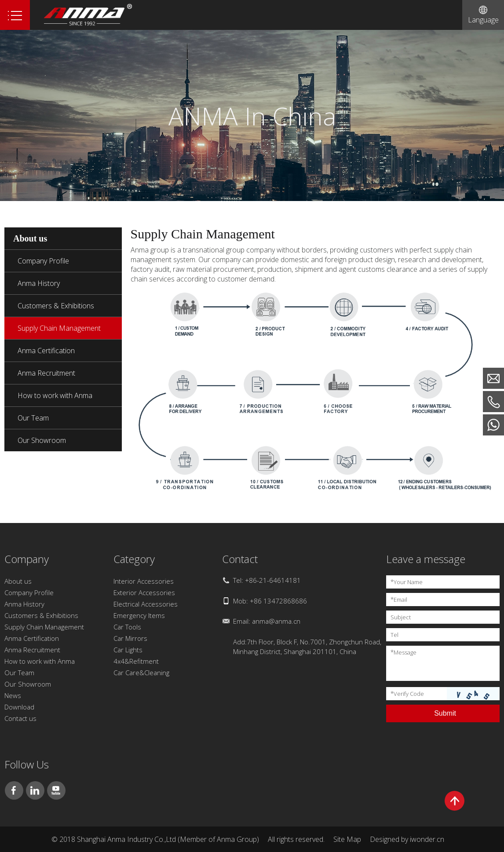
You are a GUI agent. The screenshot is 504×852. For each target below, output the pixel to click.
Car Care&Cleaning (141, 673)
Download (19, 707)
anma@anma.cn (276, 621)
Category (134, 559)
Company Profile (43, 261)
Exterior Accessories (144, 592)
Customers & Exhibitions (56, 306)
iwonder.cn (427, 839)
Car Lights (128, 650)
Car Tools (127, 627)
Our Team (33, 418)
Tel (394, 635)
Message (404, 652)
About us (18, 581)
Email (399, 599)
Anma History (39, 283)
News (13, 695)
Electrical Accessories (146, 604)
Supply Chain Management (59, 328)
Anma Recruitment (46, 373)
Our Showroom (42, 440)
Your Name (407, 582)
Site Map (347, 839)
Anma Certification (46, 351)
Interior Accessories (144, 581)
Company (27, 559)
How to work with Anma (55, 395)
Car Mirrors (130, 638)
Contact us (20, 718)
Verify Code (407, 693)
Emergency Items (139, 615)
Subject (401, 617)
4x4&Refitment (136, 661)
